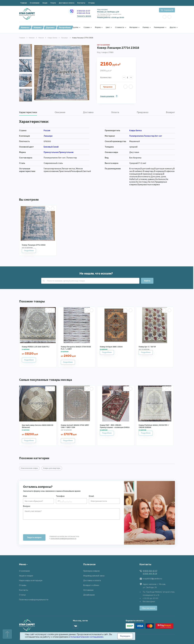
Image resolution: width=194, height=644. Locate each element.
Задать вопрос (34, 537)
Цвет (108, 27)
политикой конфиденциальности (64, 539)
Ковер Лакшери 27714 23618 (34, 245)
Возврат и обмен (91, 585)
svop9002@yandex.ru (152, 579)
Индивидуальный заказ (94, 576)
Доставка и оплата (67, 3)
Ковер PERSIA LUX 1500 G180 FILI (36, 347)
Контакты (81, 3)
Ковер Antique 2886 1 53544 (111, 347)
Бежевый (48, 147)
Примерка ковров (91, 571)
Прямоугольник (66, 152)
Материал (133, 27)
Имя (25, 496)
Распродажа (65, 28)
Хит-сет (158, 136)
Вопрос (27, 506)
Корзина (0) (169, 10)
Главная (24, 3)
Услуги (53, 3)
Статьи (22, 595)
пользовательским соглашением (87, 637)
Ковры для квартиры (52, 468)
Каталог (25, 28)
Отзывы (91, 3)
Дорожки (50, 28)
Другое (173, 27)
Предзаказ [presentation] (143, 112)
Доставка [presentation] (88, 112)
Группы (75, 27)
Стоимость (120, 27)
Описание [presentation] (60, 112)
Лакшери (65, 38)
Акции (45, 3)
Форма (98, 27)
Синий (56, 147)
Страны (87, 27)
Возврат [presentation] (170, 112)
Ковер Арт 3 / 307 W (147, 347)
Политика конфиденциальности (34, 600)
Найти (147, 281)
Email (91, 496)
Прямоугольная (51, 152)
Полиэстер (149, 136)
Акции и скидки (26, 576)
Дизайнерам (89, 595)
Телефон (60, 496)
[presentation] (43, 526)
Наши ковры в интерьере (31, 580)
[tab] (28, 112)
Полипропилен (136, 136)
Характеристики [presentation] (28, 112)
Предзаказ (108, 87)
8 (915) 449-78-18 (83, 13)
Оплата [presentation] (115, 112)
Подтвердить (125, 636)
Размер (146, 27)
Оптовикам (88, 590)
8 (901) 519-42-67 (84, 11)
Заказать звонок (84, 16)
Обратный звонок (148, 608)
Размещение (159, 27)
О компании (35, 3)
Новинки (38, 28)
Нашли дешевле (107, 96)
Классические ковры (29, 468)
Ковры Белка (52, 38)
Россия (41, 38)
